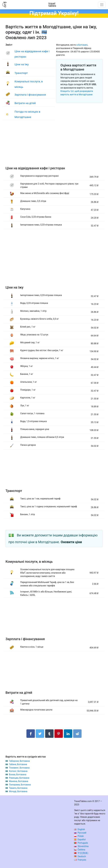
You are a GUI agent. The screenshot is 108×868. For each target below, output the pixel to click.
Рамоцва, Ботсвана (19, 778)
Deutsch (80, 856)
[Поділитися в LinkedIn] (68, 734)
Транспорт (21, 73)
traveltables (52, 5)
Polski (79, 836)
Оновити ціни (71, 542)
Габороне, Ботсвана (19, 761)
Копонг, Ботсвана (18, 771)
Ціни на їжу (22, 64)
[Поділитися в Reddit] (77, 734)
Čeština (80, 850)
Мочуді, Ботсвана (18, 791)
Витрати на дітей (25, 103)
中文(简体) (81, 853)
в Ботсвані (82, 45)
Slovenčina (81, 846)
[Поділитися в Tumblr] (49, 734)
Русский (80, 833)
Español (80, 839)
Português (81, 843)
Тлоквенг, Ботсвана (19, 768)
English (80, 829)
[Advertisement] (54, 146)
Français (80, 860)
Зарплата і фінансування (30, 95)
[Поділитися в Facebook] (31, 734)
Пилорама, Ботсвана (20, 785)
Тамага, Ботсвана (18, 788)
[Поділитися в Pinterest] (59, 734)
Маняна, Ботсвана (19, 781)
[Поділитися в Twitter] (40, 734)
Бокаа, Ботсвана (18, 774)
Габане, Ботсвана (18, 764)
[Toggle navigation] (102, 5)
